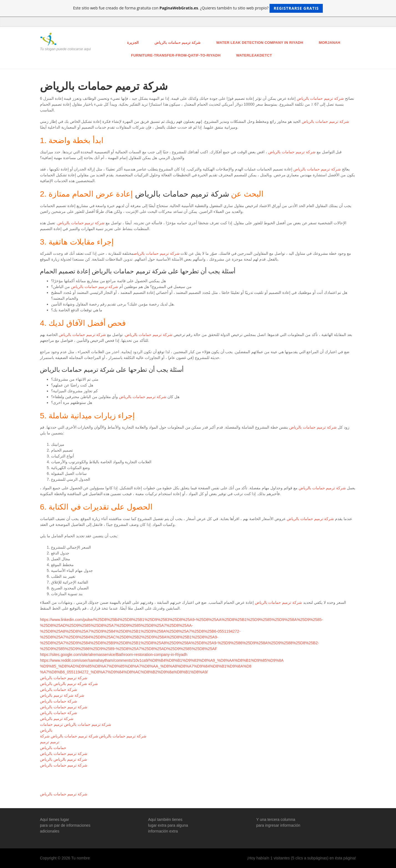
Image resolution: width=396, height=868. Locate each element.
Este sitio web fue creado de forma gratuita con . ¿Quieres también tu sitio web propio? (198, 8)
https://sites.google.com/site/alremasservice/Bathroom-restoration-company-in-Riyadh (114, 655)
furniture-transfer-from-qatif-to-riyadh (176, 55)
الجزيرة (133, 43)
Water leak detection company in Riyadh (260, 43)
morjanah (330, 43)
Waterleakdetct (254, 55)
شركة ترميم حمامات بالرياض (178, 43)
